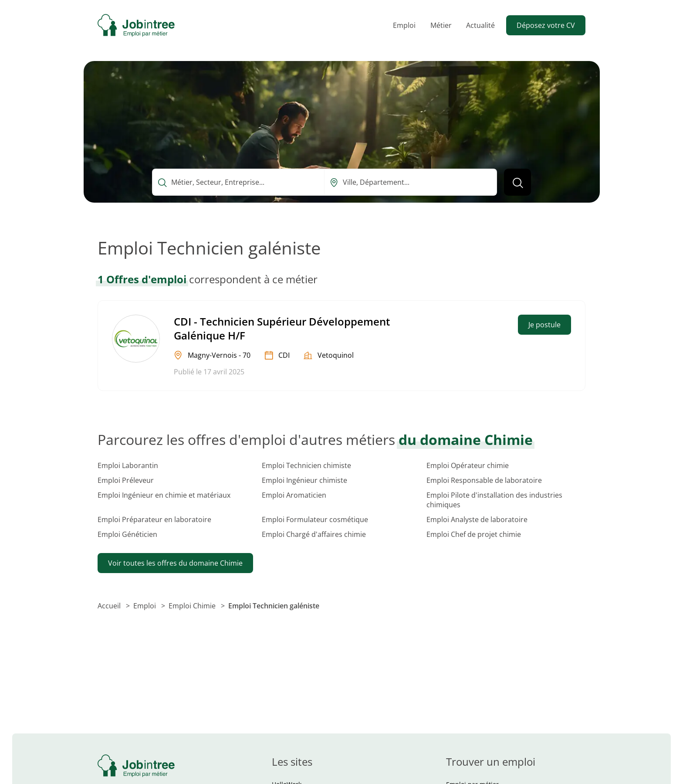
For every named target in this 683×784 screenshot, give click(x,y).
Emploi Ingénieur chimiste (304, 480)
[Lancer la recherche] (517, 182)
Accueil (110, 606)
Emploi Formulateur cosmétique (315, 519)
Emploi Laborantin (128, 465)
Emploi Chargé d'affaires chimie (314, 534)
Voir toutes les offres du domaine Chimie (175, 563)
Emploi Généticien (127, 534)
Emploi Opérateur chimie (468, 465)
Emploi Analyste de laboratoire (477, 519)
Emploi (404, 25)
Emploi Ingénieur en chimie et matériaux (164, 495)
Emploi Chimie (193, 606)
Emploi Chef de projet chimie (474, 534)
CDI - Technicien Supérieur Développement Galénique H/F (282, 328)
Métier (441, 25)
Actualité (480, 25)
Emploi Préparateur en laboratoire (154, 519)
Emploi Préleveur (126, 480)
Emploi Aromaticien (294, 495)
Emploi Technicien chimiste (306, 465)
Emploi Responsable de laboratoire (484, 480)
